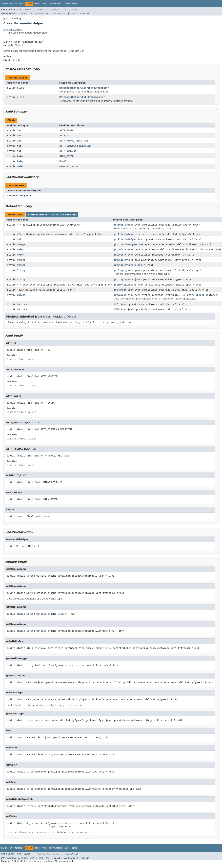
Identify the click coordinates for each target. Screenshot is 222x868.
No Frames (53, 9)
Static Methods (38, 215)
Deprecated (55, 4)
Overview (6, 4)
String (21, 260)
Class (138, 265)
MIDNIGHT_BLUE (69, 166)
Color (21, 156)
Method (45, 13)
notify (75, 322)
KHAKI (63, 161)
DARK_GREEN (67, 156)
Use (37, 4)
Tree (44, 4)
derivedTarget (123, 225)
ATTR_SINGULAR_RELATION (75, 146)
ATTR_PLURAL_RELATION (74, 141)
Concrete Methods (64, 215)
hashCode (62, 322)
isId (116, 304)
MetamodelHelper (18, 196)
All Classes (72, 9)
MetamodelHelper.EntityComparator (82, 97)
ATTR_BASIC (67, 130)
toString (103, 322)
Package (18, 4)
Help (75, 4)
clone (10, 322)
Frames (41, 9)
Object (19, 45)
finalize (33, 322)
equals (21, 322)
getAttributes (123, 234)
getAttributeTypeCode (128, 244)
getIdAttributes (124, 285)
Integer (22, 244)
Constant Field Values (21, 359)
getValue (119, 295)
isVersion (120, 309)
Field (25, 13)
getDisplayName (124, 260)
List (26, 234)
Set (25, 285)
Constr (34, 13)
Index (67, 4)
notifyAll (88, 322)
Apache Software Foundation (40, 861)
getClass (48, 322)
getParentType (123, 290)
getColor (119, 249)
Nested (16, 13)
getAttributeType (125, 239)
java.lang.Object (13, 30)
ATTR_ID (64, 135)
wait (114, 322)
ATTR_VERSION (68, 151)
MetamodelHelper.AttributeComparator (84, 88)
